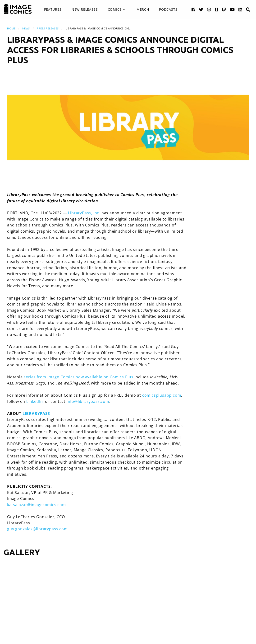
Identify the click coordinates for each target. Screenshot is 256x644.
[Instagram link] (209, 9)
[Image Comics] (18, 9)
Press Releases (48, 28)
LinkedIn (34, 401)
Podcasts (168, 9)
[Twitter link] (201, 9)
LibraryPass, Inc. (84, 213)
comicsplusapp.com (162, 395)
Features (53, 9)
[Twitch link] (224, 9)
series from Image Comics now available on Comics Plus (78, 377)
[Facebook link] (193, 9)
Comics (115, 9)
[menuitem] (53, 9)
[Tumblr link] (217, 9)
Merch (143, 9)
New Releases (85, 9)
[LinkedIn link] (240, 9)
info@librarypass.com (88, 401)
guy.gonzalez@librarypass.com (37, 529)
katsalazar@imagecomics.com (37, 505)
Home (11, 28)
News (26, 28)
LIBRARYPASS (36, 414)
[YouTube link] (232, 9)
